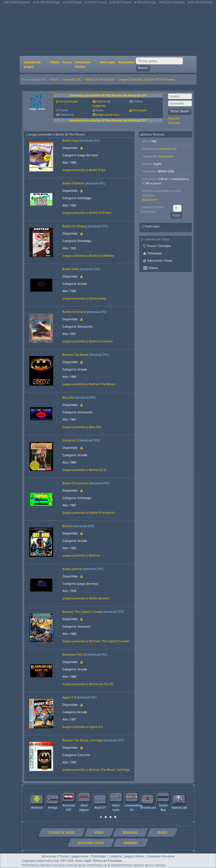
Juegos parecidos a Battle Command (87, 341)
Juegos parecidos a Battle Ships (84, 170)
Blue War (69, 398)
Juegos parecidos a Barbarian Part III (88, 684)
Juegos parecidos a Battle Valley (84, 298)
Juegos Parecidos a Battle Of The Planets (147, 79)
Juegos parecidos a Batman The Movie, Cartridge (96, 770)
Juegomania (80, 856)
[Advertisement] (108, 30)
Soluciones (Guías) (83, 64)
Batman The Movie (75, 355)
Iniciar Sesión (180, 111)
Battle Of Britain (73, 183)
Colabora (115, 856)
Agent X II (69, 697)
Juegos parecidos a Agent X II (82, 727)
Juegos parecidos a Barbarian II (84, 470)
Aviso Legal (83, 861)
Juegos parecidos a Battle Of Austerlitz (89, 513)
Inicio (55, 79)
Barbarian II (71, 440)
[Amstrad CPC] (89, 140)
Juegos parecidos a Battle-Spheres (86, 598)
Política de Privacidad (107, 861)
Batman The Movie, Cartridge (83, 740)
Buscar (143, 68)
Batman (68, 526)
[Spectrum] (150, 200)
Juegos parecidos (108, 115)
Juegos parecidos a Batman (81, 555)
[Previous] (26, 802)
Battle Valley (71, 269)
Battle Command (74, 312)
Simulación (166, 156)
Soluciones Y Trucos (55, 856)
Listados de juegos (32, 64)
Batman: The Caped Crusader (83, 612)
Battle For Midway (75, 226)
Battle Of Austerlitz (75, 483)
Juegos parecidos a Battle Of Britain (87, 213)
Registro (174, 118)
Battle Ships (71, 140)
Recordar (174, 123)
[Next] (190, 802)
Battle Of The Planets (100, 79)
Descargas (108, 62)
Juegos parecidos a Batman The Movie (89, 384)
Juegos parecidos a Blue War (82, 427)
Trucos (67, 62)
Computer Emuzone (161, 856)
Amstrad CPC (72, 79)
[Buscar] (159, 61)
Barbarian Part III (74, 655)
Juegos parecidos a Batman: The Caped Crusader (96, 641)
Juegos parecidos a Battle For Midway (88, 256)
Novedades (126, 62)
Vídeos (55, 62)
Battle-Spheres (73, 569)
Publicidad (99, 856)
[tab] (101, 817)
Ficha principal (68, 101)
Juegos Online (134, 856)
